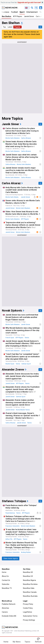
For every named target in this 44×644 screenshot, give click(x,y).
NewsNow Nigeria (29, 580)
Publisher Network (9, 604)
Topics (27, 642)
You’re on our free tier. (21, 2)
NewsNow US (28, 576)
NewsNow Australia (30, 596)
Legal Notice (28, 612)
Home (4, 572)
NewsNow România (30, 584)
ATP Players (18, 16)
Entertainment (32, 12)
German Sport (21, 397)
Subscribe (6, 584)
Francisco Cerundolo (13, 526)
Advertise (5, 608)
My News (17, 642)
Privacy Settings (29, 620)
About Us (5, 576)
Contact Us (6, 580)
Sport (22, 12)
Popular (17, 27)
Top (4, 27)
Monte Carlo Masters (13, 138)
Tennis (27, 338)
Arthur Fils (9, 539)
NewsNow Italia (29, 588)
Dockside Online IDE (9, 616)
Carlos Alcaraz (26, 138)
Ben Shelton (7, 16)
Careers (5, 612)
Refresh (38, 642)
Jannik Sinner (29, 16)
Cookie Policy (28, 608)
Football (14, 12)
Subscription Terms (30, 616)
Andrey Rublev (26, 552)
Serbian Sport (26, 364)
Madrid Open (10, 364)
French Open (10, 338)
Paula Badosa (10, 513)
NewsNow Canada (30, 592)
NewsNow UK (28, 572)
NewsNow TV (7, 588)
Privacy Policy (28, 604)
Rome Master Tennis (23, 410)
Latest (10, 27)
